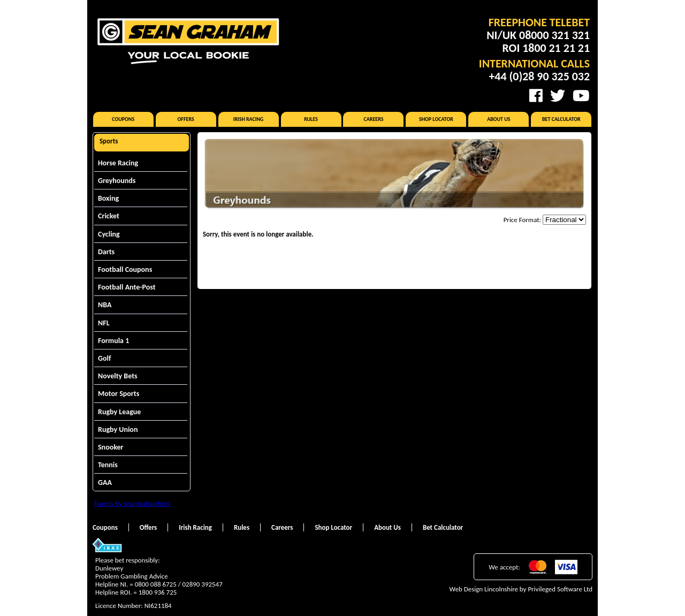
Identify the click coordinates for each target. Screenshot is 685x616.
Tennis (108, 465)
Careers (373, 119)
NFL (104, 323)
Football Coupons (125, 269)
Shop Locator (436, 119)
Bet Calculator (561, 119)
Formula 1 (113, 341)
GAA (105, 482)
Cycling (109, 234)
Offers (186, 119)
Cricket (109, 216)
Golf (104, 358)
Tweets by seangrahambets (132, 503)
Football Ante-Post (127, 287)
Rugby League (119, 412)
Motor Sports (119, 394)
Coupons (123, 119)
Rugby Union (118, 429)
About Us (498, 119)
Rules (311, 119)
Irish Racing (249, 119)
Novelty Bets (118, 376)
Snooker (111, 447)
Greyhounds (117, 181)
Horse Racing (118, 163)
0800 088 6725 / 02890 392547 (179, 584)
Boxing (108, 198)
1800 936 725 (158, 592)
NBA (105, 305)
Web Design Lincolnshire (484, 589)
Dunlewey (109, 568)
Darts (106, 252)
